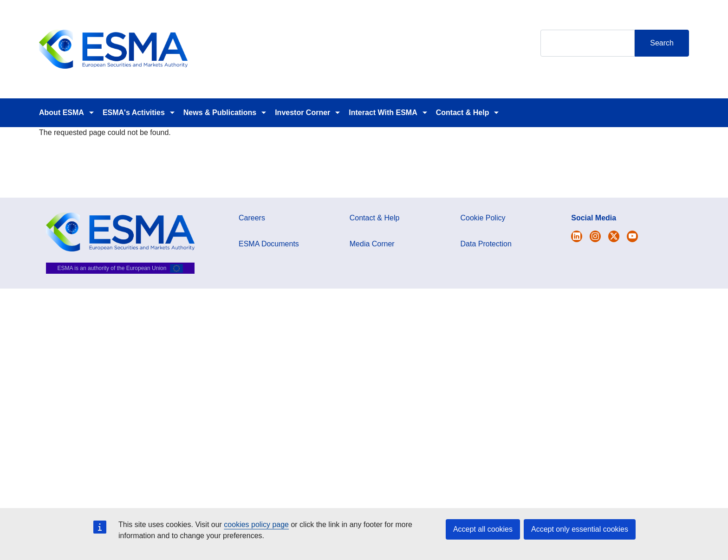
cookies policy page (256, 525)
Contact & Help (463, 113)
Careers (252, 218)
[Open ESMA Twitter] (577, 236)
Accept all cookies (483, 529)
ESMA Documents (269, 244)
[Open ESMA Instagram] (595, 236)
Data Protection (486, 244)
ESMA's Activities (134, 113)
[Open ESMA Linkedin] (614, 236)
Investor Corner (302, 113)
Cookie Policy (483, 218)
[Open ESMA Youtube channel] (632, 236)
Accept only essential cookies (580, 529)
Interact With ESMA (383, 113)
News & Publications (220, 113)
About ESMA (62, 113)
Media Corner (372, 244)
